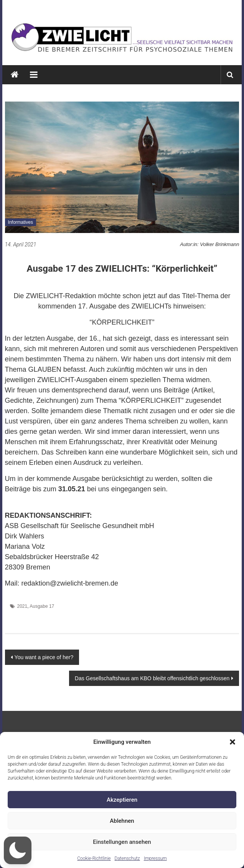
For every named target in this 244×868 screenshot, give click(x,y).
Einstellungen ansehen (122, 842)
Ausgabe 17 (42, 606)
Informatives (21, 222)
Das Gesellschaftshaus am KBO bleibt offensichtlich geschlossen (152, 678)
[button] (232, 742)
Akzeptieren (122, 800)
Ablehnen (122, 821)
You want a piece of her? (44, 657)
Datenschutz (127, 858)
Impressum (155, 858)
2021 (22, 606)
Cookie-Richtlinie (94, 858)
